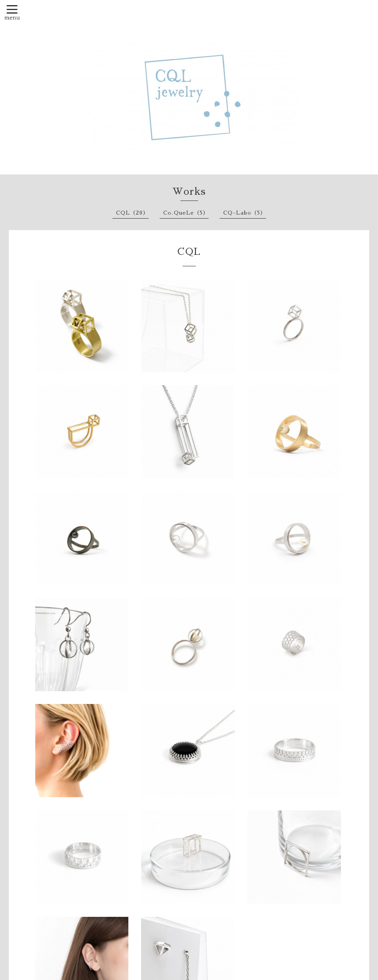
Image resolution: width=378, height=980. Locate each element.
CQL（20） (132, 213)
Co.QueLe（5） (186, 213)
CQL (189, 252)
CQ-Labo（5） (245, 213)
